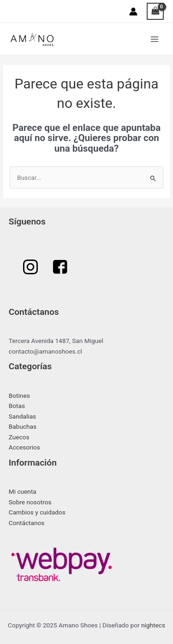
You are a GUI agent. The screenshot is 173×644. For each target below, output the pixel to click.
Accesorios (24, 447)
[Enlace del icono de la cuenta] (133, 12)
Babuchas (23, 426)
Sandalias (22, 416)
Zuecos (19, 437)
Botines (19, 396)
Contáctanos (27, 523)
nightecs (153, 625)
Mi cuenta (23, 491)
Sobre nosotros (30, 502)
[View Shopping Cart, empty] (155, 11)
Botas (17, 406)
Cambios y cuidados (37, 512)
